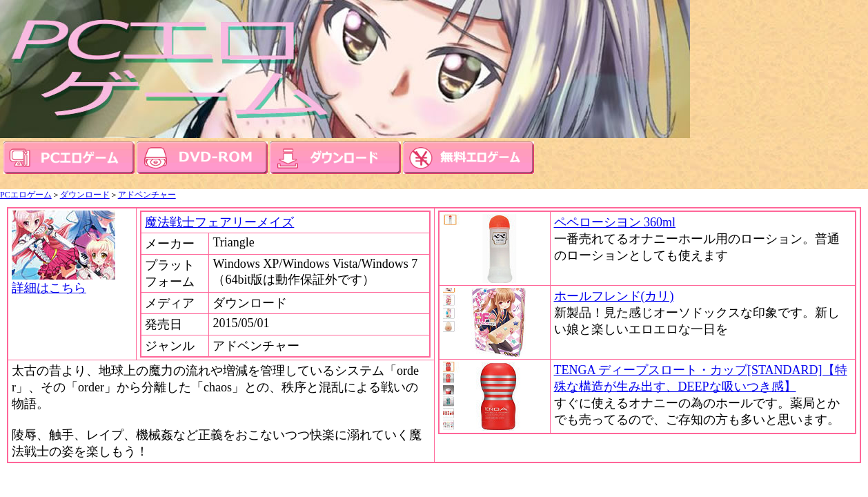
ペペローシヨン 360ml (615, 222)
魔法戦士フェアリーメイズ (219, 222)
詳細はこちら (63, 282)
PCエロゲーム (26, 195)
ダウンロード (85, 195)
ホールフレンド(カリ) (614, 296)
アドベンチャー (147, 195)
